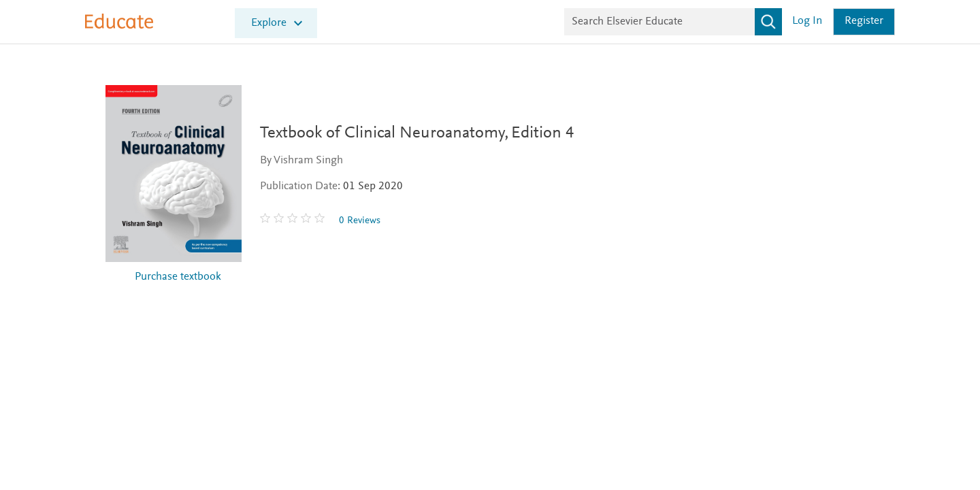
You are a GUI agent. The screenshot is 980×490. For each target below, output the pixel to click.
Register (864, 21)
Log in (807, 21)
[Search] (768, 22)
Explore (269, 23)
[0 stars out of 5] (300, 220)
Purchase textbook (178, 277)
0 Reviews (366, 221)
